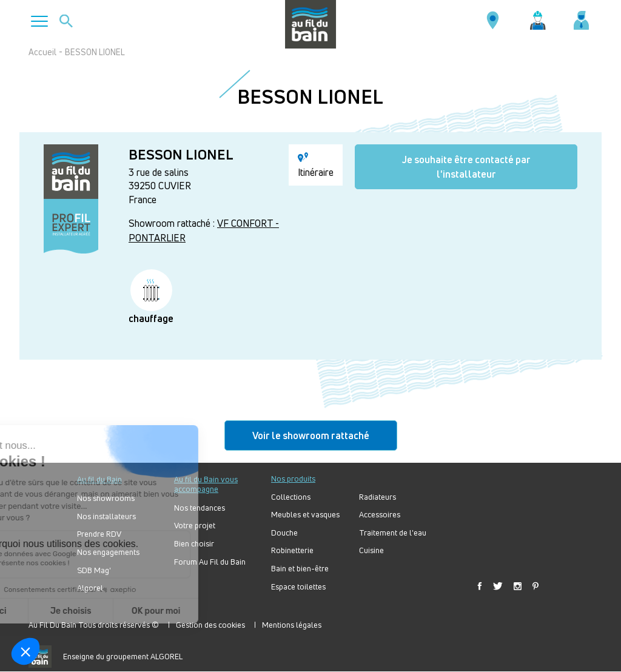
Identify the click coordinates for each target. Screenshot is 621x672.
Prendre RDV (99, 534)
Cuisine (371, 550)
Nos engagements (108, 552)
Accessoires (380, 515)
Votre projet (195, 526)
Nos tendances (200, 508)
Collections (291, 497)
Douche (284, 533)
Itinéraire (316, 166)
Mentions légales (292, 625)
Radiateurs (378, 497)
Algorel (90, 588)
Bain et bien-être (300, 569)
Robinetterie (292, 550)
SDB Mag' (94, 570)
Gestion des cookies (210, 625)
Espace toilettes (298, 587)
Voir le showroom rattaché (311, 435)
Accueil (42, 52)
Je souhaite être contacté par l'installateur (466, 167)
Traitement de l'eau (393, 533)
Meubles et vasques (305, 515)
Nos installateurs (106, 516)
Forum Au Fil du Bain (210, 562)
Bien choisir (194, 544)
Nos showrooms (106, 498)
